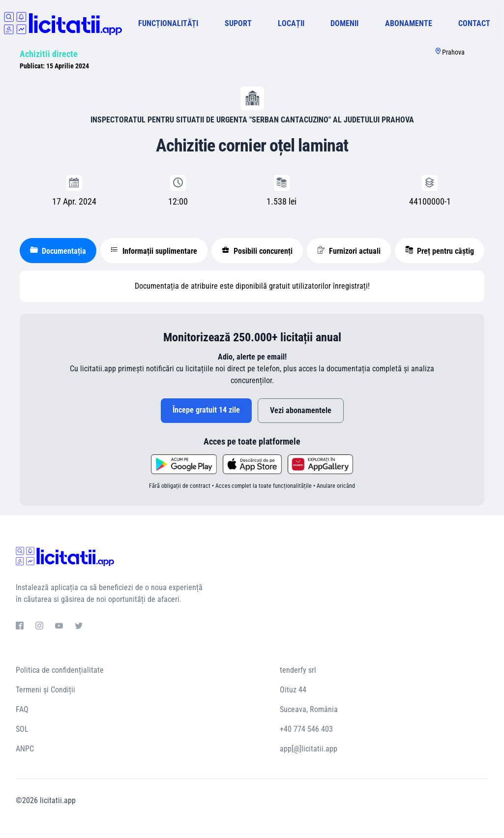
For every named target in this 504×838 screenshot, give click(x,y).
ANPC (25, 749)
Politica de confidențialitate (60, 670)
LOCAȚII (291, 23)
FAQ (22, 709)
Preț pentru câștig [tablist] (440, 251)
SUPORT (238, 23)
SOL (22, 729)
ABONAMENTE (409, 23)
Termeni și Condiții (45, 690)
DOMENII (344, 23)
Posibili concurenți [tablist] (257, 251)
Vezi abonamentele (301, 410)
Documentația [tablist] (58, 251)
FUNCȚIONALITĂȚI (168, 23)
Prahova (453, 52)
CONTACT (474, 23)
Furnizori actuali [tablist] (349, 251)
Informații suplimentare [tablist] (154, 251)
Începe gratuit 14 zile (206, 410)
